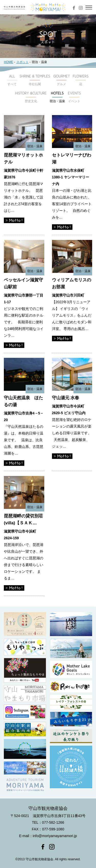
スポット (23, 62)
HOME (8, 62)
